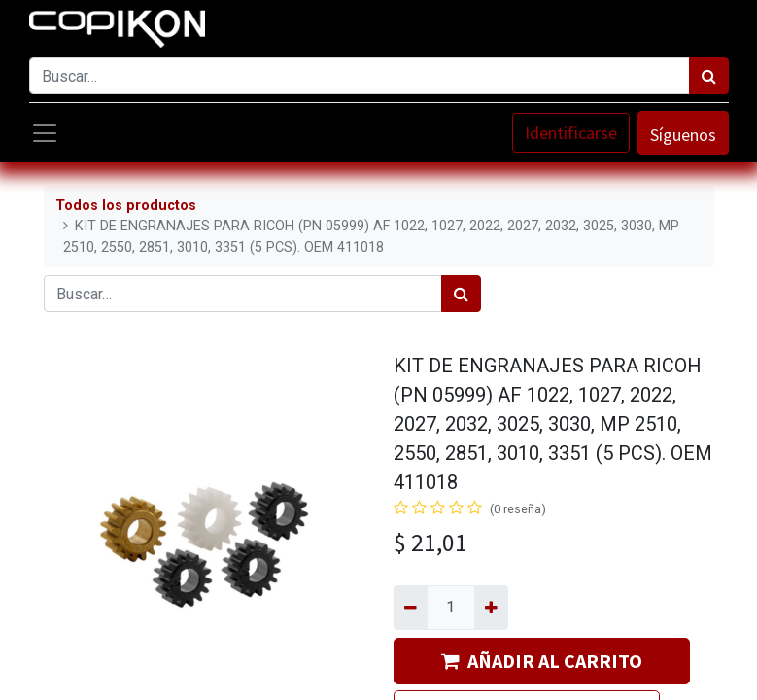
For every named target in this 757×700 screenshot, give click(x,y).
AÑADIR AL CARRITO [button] (542, 661)
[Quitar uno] (411, 608)
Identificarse (571, 133)
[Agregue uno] (491, 608)
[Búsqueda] (709, 76)
